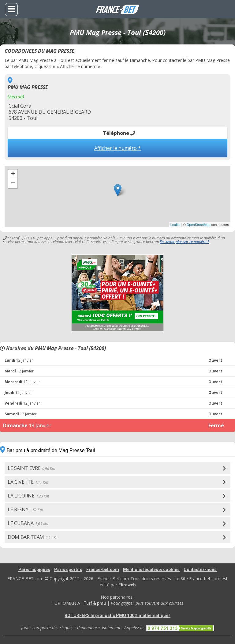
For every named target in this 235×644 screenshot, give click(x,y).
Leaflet (175, 225)
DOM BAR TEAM (33, 537)
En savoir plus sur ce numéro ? (184, 242)
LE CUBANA (28, 523)
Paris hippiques (34, 570)
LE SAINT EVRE (31, 468)
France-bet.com (103, 570)
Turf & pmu (95, 603)
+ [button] (13, 174)
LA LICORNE (28, 496)
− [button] (13, 184)
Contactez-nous (200, 570)
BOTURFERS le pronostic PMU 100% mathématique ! (117, 615)
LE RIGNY (25, 509)
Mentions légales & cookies (151, 570)
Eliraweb (127, 585)
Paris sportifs (68, 570)
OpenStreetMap (199, 225)
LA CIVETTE (28, 482)
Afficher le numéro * (117, 148)
